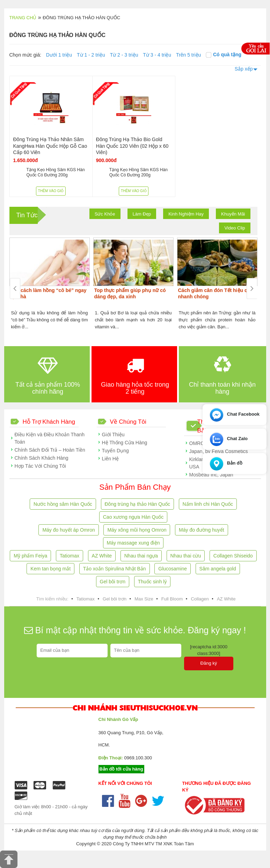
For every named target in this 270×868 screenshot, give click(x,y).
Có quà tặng (224, 54)
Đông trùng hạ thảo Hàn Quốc (137, 504)
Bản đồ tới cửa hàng (121, 769)
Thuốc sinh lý (152, 582)
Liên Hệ (110, 459)
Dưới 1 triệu (59, 55)
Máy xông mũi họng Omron (137, 530)
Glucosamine (173, 569)
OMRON (199, 443)
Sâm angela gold (218, 569)
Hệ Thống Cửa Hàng (125, 443)
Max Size (144, 599)
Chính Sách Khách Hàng (42, 458)
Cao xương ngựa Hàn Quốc (133, 517)
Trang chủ (23, 18)
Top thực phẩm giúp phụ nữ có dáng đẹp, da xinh (130, 293)
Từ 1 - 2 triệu (91, 55)
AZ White (102, 556)
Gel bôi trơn (113, 582)
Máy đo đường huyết (202, 530)
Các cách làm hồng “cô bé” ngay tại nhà (49, 293)
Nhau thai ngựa (141, 556)
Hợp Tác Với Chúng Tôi (40, 466)
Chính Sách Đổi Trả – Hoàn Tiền (50, 450)
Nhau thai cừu (186, 556)
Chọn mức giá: (25, 55)
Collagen (200, 599)
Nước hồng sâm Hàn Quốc (63, 504)
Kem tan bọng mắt (50, 569)
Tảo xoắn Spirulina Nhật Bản (115, 569)
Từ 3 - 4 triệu (157, 55)
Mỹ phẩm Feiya (30, 556)
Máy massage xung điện (133, 543)
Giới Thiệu (113, 435)
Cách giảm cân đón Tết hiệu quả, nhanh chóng (216, 293)
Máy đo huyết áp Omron (68, 530)
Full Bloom (172, 599)
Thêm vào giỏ (51, 191)
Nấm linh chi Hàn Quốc (208, 504)
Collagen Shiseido (233, 556)
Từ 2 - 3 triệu (124, 55)
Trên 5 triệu (188, 55)
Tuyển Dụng (115, 451)
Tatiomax (70, 556)
